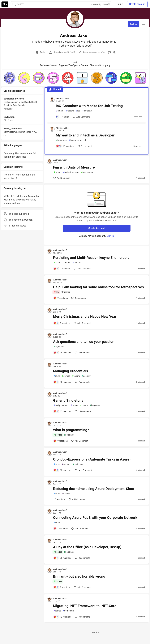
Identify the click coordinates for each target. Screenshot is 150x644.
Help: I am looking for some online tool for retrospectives (98, 287)
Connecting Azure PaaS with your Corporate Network (95, 518)
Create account (137, 4)
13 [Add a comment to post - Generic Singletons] (83, 411)
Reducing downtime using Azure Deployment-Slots (94, 489)
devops (66, 376)
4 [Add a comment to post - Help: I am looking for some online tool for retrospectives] (78, 298)
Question (66, 292)
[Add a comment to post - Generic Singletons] (62, 411)
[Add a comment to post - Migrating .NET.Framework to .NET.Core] (62, 617)
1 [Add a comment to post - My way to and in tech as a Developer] (84, 146)
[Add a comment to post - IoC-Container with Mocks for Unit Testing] (63, 117)
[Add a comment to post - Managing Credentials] (62, 382)
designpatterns (61, 405)
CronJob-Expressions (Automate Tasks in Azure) (92, 459)
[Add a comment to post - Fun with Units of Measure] (62, 178)
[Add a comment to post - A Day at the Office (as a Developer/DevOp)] (62, 558)
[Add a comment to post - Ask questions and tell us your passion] (62, 353)
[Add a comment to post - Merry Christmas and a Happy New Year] (62, 323)
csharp (57, 172)
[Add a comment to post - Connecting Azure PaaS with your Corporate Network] (61, 529)
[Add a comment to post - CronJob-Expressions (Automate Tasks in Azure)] (62, 470)
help (56, 292)
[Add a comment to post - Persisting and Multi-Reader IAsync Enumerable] (62, 269)
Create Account (97, 228)
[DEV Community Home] (5, 4)
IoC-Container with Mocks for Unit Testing (89, 106)
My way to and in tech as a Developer (85, 135)
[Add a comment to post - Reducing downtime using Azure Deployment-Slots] (59, 499)
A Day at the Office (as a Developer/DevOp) (87, 547)
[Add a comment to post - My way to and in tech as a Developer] (65, 146)
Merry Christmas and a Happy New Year (85, 317)
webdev (66, 464)
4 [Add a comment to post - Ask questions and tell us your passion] (82, 353)
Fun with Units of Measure (74, 167)
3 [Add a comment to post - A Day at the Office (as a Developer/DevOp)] (82, 558)
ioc (78, 111)
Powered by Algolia (101, 4)
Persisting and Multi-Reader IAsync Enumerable (91, 258)
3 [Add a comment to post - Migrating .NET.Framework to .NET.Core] (82, 617)
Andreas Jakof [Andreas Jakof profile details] (63, 98)
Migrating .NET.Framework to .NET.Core (85, 606)
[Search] (14, 4)
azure (57, 376)
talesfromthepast (77, 140)
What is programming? (71, 430)
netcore (70, 111)
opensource (87, 172)
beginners (61, 140)
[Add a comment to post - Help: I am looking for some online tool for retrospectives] (61, 298)
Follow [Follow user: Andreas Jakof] (134, 24)
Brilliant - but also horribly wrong (79, 576)
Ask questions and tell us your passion (84, 342)
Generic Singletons (68, 401)
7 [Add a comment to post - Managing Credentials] (82, 382)
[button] (10, 78)
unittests (87, 111)
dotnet (60, 111)
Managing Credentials (71, 371)
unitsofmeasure (71, 172)
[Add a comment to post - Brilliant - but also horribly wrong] (62, 587)
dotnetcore (69, 611)
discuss (58, 435)
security (86, 376)
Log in (120, 4)
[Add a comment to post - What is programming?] (61, 441)
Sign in (110, 236)
